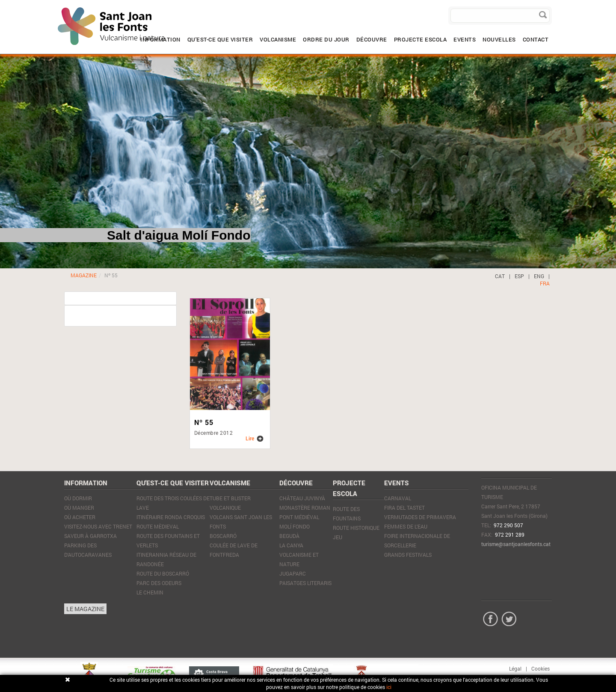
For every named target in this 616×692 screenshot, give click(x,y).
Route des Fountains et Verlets (168, 541)
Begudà (289, 536)
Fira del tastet (404, 508)
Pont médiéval (299, 517)
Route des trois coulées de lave (173, 503)
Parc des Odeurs (159, 583)
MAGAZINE (84, 275)
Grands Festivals (408, 555)
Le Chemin (150, 592)
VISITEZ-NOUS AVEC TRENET (98, 526)
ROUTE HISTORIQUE (356, 528)
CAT (500, 276)
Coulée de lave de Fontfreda (234, 550)
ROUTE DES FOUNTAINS (347, 514)
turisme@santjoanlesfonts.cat (516, 544)
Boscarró (223, 536)
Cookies (540, 668)
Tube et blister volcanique (230, 503)
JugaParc (293, 573)
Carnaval (398, 498)
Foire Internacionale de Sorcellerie (417, 541)
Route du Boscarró (163, 573)
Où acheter (80, 517)
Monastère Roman (305, 508)
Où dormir (78, 498)
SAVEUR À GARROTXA (90, 536)
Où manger (79, 508)
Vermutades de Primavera (420, 517)
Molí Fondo (295, 526)
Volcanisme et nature (299, 559)
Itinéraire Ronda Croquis (171, 517)
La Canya (291, 545)
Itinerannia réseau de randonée (166, 559)
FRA (545, 283)
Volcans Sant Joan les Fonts (241, 522)
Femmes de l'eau (406, 526)
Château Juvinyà (302, 498)
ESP (519, 276)
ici (389, 687)
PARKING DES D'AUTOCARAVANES (88, 550)
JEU (338, 537)
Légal (515, 668)
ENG (539, 276)
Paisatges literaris (305, 583)
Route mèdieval (158, 526)
